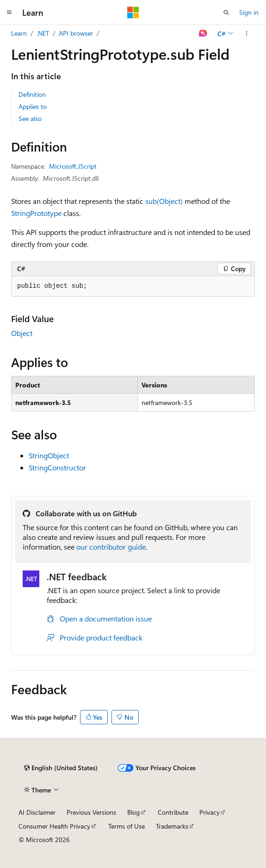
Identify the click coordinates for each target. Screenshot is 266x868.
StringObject (49, 455)
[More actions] (247, 33)
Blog (133, 812)
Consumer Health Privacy (54, 826)
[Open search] (226, 13)
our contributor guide (111, 547)
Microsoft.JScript (73, 166)
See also (30, 118)
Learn (19, 33)
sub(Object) (164, 201)
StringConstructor (57, 467)
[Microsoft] (133, 13)
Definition (32, 94)
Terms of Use (127, 826)
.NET (43, 33)
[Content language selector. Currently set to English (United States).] (61, 768)
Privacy (210, 812)
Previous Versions (91, 812)
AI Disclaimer (37, 812)
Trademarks (172, 826)
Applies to (33, 106)
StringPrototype (36, 213)
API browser (76, 33)
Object (22, 333)
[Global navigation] (9, 13)
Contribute (173, 812)
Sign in (249, 12)
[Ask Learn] (203, 33)
